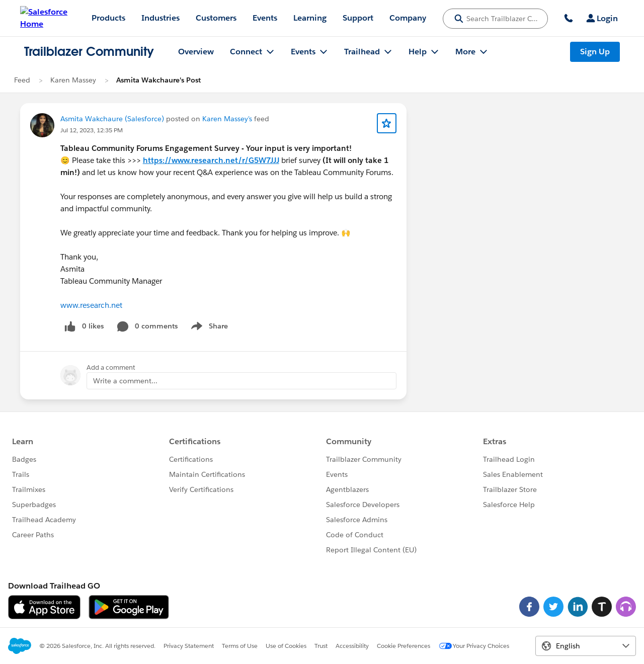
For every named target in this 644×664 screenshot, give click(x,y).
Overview (196, 52)
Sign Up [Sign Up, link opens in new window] (595, 52)
